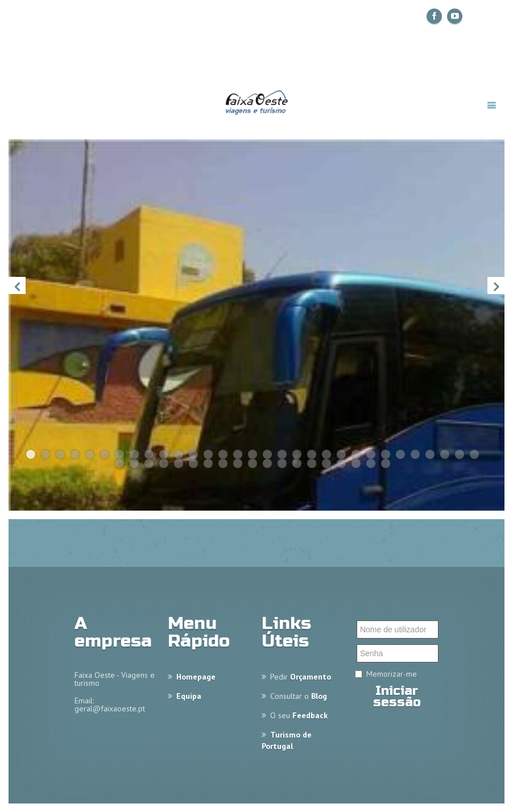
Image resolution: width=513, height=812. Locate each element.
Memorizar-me (392, 674)
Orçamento (311, 677)
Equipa (189, 696)
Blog (319, 696)
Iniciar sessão (397, 697)
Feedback (310, 715)
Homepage (196, 677)
